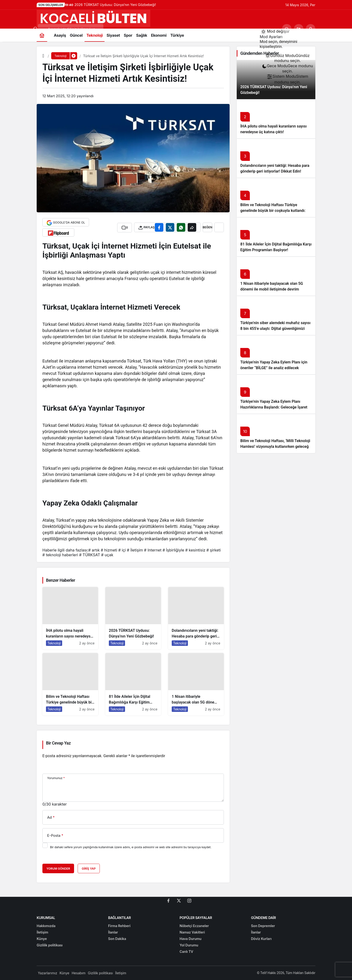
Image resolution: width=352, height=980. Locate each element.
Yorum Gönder (58, 869)
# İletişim (135, 550)
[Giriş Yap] (311, 29)
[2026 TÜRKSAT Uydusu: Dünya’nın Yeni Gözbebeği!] (133, 618)
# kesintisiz (195, 550)
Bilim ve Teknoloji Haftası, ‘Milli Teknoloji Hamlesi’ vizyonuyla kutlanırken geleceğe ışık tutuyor (276, 447)
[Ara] (287, 29)
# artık (94, 550)
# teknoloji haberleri (60, 555)
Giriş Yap (89, 869)
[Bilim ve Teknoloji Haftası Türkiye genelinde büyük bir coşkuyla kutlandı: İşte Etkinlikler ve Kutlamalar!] (70, 684)
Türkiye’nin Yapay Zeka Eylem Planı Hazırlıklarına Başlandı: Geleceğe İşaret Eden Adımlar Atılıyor (274, 407)
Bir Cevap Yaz (58, 743)
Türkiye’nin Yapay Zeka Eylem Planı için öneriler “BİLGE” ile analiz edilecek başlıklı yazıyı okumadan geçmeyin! (274, 368)
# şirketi (214, 550)
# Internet (153, 550)
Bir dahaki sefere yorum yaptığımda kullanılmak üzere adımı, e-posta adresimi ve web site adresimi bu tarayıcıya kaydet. (131, 847)
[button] (299, 29)
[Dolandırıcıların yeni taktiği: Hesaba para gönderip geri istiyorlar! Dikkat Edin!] (196, 618)
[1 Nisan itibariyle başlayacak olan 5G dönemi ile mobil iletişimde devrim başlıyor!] (196, 684)
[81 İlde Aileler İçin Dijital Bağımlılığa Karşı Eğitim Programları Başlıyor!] (133, 684)
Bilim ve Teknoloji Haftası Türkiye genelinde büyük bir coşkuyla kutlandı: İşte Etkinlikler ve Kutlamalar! (273, 211)
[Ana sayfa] (42, 35)
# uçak (107, 555)
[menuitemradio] (287, 58)
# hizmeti (109, 550)
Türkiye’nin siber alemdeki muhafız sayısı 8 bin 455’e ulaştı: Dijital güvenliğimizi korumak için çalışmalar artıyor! (275, 329)
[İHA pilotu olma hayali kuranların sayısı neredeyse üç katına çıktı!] (70, 618)
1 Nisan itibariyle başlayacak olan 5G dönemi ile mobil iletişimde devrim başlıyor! (272, 289)
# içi (122, 550)
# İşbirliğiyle (173, 550)
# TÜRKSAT (90, 555)
